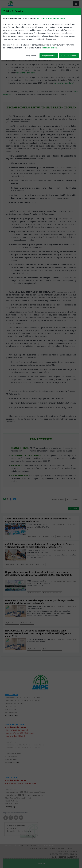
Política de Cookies (57, 848)
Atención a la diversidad (52, 593)
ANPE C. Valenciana (28, 845)
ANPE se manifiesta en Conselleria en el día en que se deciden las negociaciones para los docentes (38, 520)
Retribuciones (49, 536)
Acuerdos (40, 564)
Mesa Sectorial (10, 21)
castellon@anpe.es (12, 763)
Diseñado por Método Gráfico (64, 854)
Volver (73, 21)
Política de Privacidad (37, 848)
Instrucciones (25, 21)
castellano (31, 73)
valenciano (21, 73)
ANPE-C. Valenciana (71, 39)
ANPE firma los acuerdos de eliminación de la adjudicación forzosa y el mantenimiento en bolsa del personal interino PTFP (39, 546)
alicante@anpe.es (12, 715)
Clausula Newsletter (68, 851)
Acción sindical (63, 536)
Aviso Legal (72, 848)
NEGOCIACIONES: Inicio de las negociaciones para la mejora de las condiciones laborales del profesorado (40, 602)
